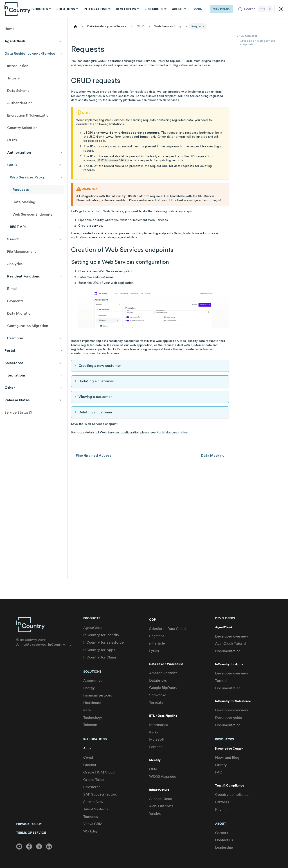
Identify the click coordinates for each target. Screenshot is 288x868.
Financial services (98, 695)
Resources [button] (154, 9)
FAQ (219, 772)
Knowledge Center (229, 749)
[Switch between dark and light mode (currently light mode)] (281, 9)
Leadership (224, 847)
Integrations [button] (96, 9)
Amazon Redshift (163, 673)
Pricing (221, 809)
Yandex (155, 813)
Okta (153, 769)
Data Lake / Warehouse (166, 664)
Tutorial (221, 681)
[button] (34, 41)
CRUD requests (247, 36)
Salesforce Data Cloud (167, 629)
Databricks (158, 680)
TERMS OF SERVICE (31, 833)
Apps (87, 748)
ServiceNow (93, 802)
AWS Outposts (161, 806)
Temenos (91, 817)
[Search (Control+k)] (255, 9)
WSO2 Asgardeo (163, 777)
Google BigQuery (163, 688)
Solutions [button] (66, 9)
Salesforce (92, 787)
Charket (90, 765)
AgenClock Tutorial (231, 644)
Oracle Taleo (93, 780)
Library (221, 765)
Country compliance (232, 795)
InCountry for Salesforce (103, 642)
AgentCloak (93, 628)
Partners (222, 802)
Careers (222, 833)
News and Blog (227, 758)
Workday (90, 831)
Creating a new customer (100, 366)
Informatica (159, 725)
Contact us (224, 840)
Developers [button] (126, 9)
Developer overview (232, 636)
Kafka (154, 732)
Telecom (90, 725)
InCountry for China (100, 657)
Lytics (154, 651)
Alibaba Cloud (161, 799)
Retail (88, 710)
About (221, 824)
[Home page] (75, 26)
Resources (225, 739)
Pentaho (156, 747)
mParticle (157, 643)
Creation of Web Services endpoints (258, 43)
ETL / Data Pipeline (163, 716)
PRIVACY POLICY (29, 824)
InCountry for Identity (101, 635)
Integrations (95, 739)
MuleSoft (157, 739)
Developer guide (229, 718)
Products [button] (39, 9)
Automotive (93, 681)
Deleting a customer (96, 412)
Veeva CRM (93, 824)
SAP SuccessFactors (100, 794)
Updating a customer (96, 381)
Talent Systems (96, 809)
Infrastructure (159, 790)
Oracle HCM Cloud (99, 772)
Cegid (88, 757)
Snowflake (158, 695)
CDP (152, 620)
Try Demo (221, 9)
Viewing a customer (95, 397)
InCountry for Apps (99, 650)
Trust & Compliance (230, 786)
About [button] (177, 9)
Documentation (228, 651)
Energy (89, 688)
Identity (155, 760)
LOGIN (197, 9)
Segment (157, 636)
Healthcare (92, 703)
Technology (93, 718)
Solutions (92, 672)
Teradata (156, 702)
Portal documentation (172, 433)
